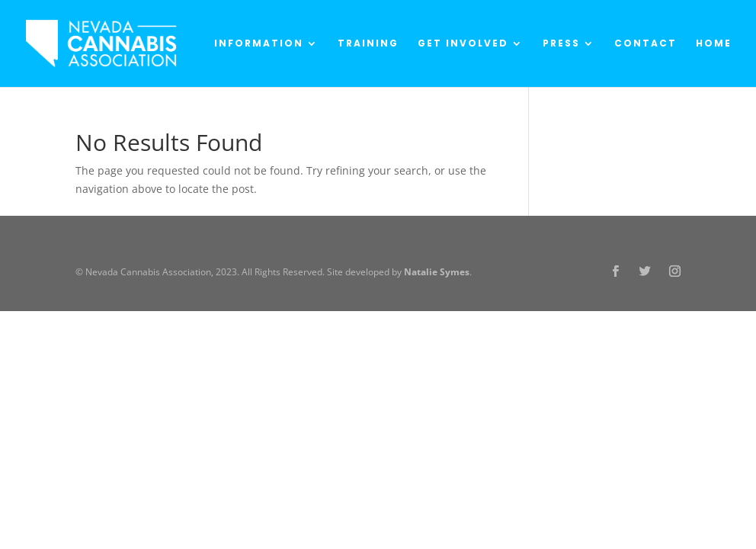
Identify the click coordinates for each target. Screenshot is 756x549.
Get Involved (463, 44)
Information (259, 44)
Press (561, 44)
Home (714, 44)
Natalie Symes (437, 272)
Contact (645, 44)
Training (368, 44)
